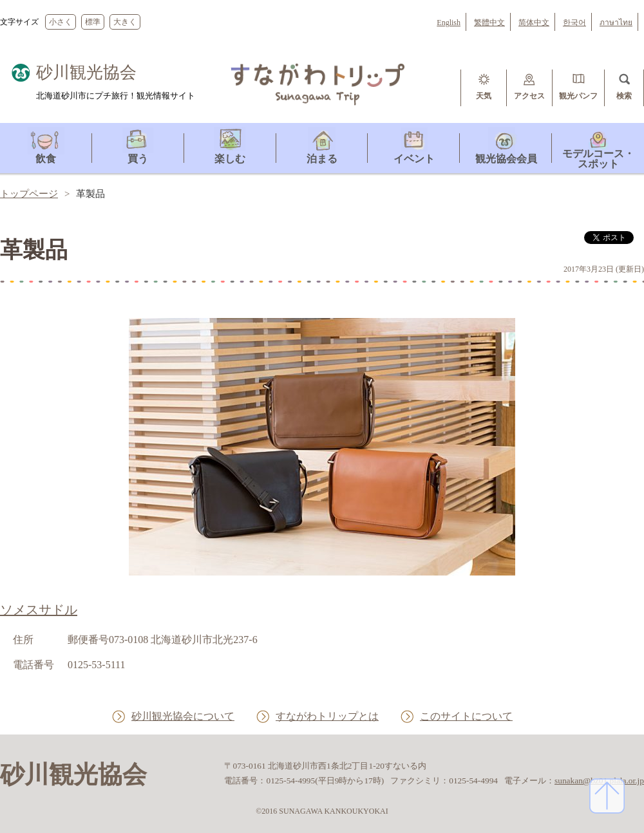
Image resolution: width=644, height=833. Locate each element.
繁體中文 (489, 23)
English (449, 23)
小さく (61, 22)
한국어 (574, 23)
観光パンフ (578, 96)
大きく (125, 22)
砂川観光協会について (183, 716)
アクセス (529, 96)
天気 (484, 96)
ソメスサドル (39, 610)
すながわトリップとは (327, 716)
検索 (624, 96)
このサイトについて (466, 716)
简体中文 (534, 23)
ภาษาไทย (616, 23)
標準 (93, 22)
